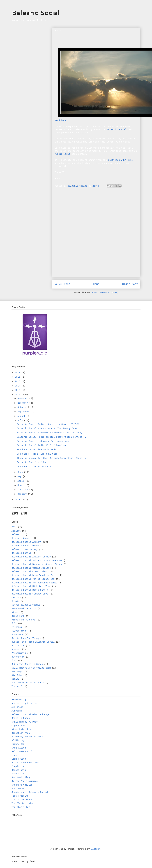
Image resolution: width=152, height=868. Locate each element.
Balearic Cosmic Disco (25, 546)
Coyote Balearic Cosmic (26, 605)
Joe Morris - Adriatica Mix (34, 467)
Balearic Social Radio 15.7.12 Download (42, 445)
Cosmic (15, 601)
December (23, 398)
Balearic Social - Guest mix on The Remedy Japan (48, 428)
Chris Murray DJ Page (25, 722)
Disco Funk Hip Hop (23, 620)
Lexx (14, 755)
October (23, 407)
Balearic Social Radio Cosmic (30, 590)
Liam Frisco (19, 759)
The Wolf (17, 686)
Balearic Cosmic (21, 538)
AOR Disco (17, 707)
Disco (15, 612)
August (22, 416)
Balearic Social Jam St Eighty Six (33, 579)
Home (96, 284)
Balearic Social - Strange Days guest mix (43, 441)
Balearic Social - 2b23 (31, 462)
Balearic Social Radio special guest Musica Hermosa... (52, 437)
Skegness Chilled (22, 785)
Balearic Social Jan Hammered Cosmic (34, 583)
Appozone (17, 711)
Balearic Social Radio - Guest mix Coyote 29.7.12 (48, 424)
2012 (18, 395)
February (23, 490)
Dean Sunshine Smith (24, 609)
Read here (60, 121)
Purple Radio (62, 154)
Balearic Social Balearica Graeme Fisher (37, 564)
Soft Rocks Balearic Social (28, 683)
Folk (14, 623)
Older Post (130, 284)
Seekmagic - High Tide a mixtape (37, 454)
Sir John (17, 675)
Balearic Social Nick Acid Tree (31, 586)
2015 (18, 381)
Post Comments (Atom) (105, 293)
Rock (14, 660)
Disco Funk (18, 616)
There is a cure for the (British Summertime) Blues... (52, 458)
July (21, 421)
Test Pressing (20, 796)
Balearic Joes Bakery (25, 550)
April (21, 481)
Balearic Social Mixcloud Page (30, 715)
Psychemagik (19, 653)
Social (15, 679)
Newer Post (62, 284)
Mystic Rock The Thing (25, 638)
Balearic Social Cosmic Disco (30, 572)
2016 (18, 377)
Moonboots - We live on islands (37, 450)
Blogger (96, 849)
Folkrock (17, 627)
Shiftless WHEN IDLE (120, 160)
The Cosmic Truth (22, 800)
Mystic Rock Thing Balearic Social (33, 642)
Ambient (16, 531)
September (24, 412)
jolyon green (19, 631)
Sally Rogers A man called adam (31, 668)
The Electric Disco (23, 803)
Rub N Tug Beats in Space (27, 664)
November (23, 403)
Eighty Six (18, 744)
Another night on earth (26, 703)
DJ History (18, 740)
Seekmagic (17, 672)
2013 (18, 390)
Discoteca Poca (21, 733)
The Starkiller (21, 807)
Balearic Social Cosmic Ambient (31, 568)
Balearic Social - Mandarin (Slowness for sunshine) (50, 433)
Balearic (17, 535)
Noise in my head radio (26, 763)
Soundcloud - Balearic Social (30, 792)
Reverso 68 (18, 657)
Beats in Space (21, 718)
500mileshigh (19, 700)
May (20, 477)
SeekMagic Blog (21, 777)
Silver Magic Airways (25, 781)
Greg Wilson (19, 748)
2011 (18, 500)
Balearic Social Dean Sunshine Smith (34, 575)
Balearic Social (36, 13)
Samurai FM (18, 774)
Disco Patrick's (21, 729)
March (21, 485)
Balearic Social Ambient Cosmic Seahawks (37, 561)
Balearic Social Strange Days (30, 594)
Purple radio (19, 766)
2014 (18, 386)
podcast (16, 649)
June (21, 472)
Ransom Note (19, 770)
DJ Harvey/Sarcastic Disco (28, 737)
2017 (18, 373)
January (23, 494)
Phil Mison (18, 646)
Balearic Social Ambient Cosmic (31, 557)
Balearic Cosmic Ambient (26, 542)
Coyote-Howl (19, 726)
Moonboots (17, 635)
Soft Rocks (18, 789)
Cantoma (16, 598)
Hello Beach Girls (23, 752)
